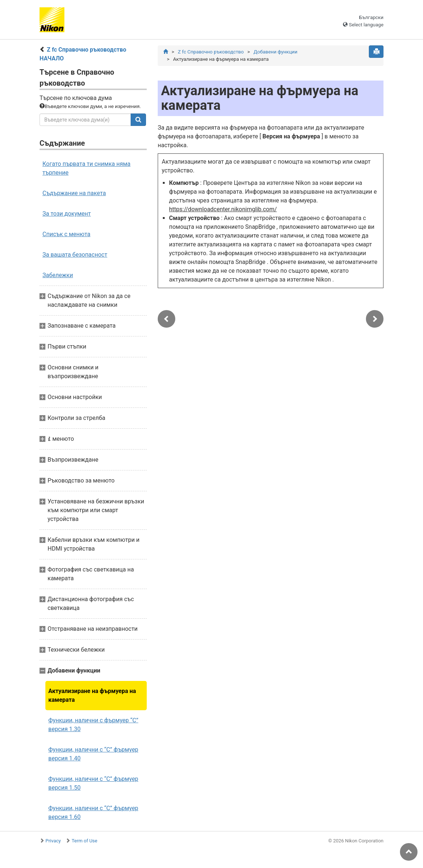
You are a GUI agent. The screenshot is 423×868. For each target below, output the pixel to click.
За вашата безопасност (75, 255)
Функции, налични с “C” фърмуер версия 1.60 (93, 813)
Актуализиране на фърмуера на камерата (92, 695)
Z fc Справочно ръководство (211, 52)
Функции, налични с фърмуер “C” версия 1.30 (93, 725)
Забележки (58, 275)
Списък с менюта (66, 234)
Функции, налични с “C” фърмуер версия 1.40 (93, 754)
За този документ (67, 214)
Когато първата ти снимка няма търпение (87, 168)
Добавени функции (276, 52)
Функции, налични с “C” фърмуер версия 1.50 (93, 783)
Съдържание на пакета (74, 193)
